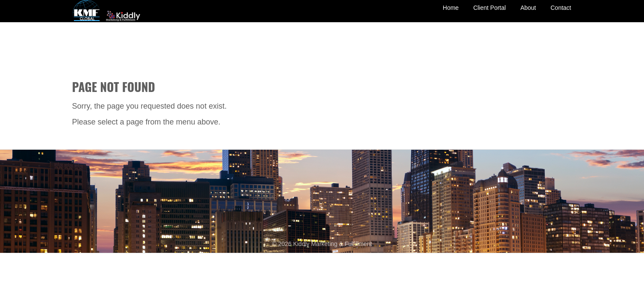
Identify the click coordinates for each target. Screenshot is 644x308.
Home (451, 14)
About (528, 14)
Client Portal (489, 14)
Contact (561, 14)
